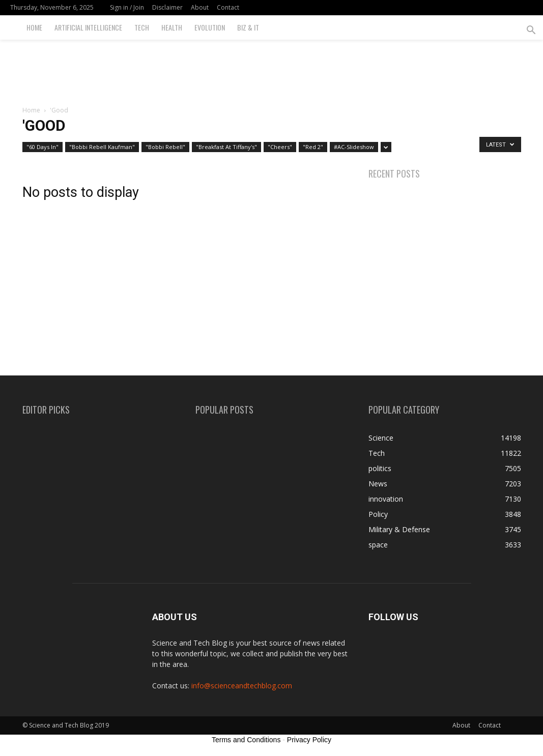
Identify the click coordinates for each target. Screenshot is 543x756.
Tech (142, 27)
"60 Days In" (42, 147)
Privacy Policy (309, 740)
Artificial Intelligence (88, 27)
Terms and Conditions (246, 740)
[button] (531, 31)
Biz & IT (248, 27)
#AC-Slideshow (354, 147)
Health (172, 27)
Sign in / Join (127, 7)
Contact (228, 7)
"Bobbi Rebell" (165, 147)
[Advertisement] (272, 67)
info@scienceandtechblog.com (242, 686)
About (200, 7)
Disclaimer (167, 7)
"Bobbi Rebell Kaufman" (102, 147)
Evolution (210, 27)
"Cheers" (280, 147)
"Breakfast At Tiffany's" (226, 147)
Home (34, 27)
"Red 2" (313, 147)
